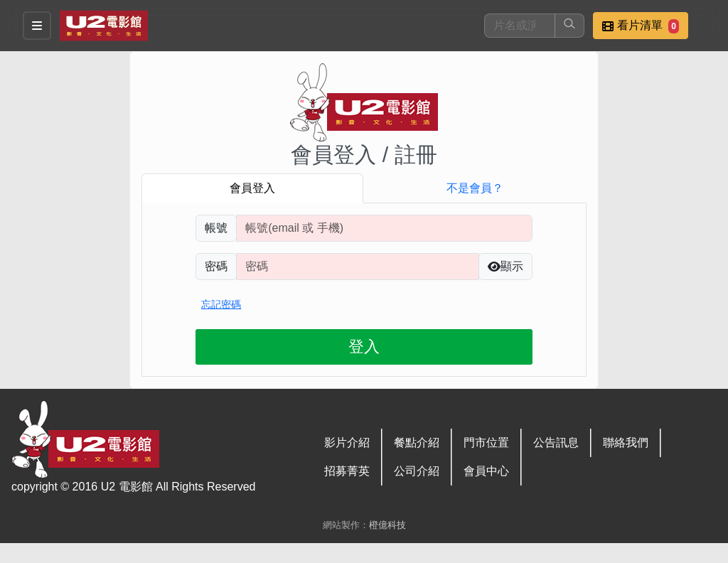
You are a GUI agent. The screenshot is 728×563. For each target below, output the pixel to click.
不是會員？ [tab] (475, 188)
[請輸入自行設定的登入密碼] (358, 267)
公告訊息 (556, 443)
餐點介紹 (417, 443)
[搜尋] (520, 26)
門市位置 (486, 443)
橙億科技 (387, 525)
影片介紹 (347, 443)
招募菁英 (347, 471)
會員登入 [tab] (252, 188)
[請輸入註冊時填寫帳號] (384, 228)
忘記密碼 (221, 304)
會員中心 (486, 471)
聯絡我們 (626, 443)
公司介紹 (417, 471)
